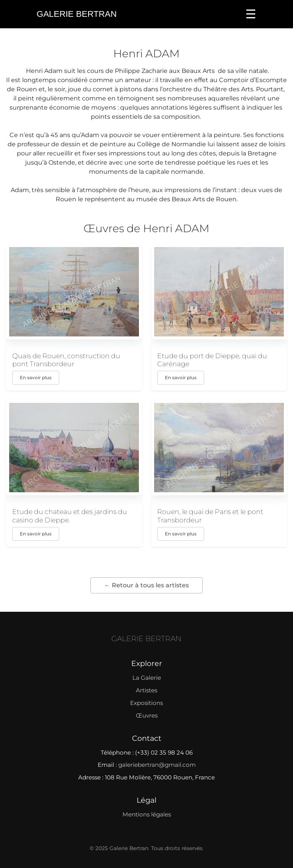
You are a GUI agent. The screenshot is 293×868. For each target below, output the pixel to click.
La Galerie (147, 678)
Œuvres (147, 715)
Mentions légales (147, 814)
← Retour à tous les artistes (146, 585)
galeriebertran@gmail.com (157, 765)
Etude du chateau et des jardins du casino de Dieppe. (70, 516)
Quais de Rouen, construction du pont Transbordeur (66, 360)
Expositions (146, 703)
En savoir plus (36, 377)
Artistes (146, 690)
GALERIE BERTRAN (146, 638)
